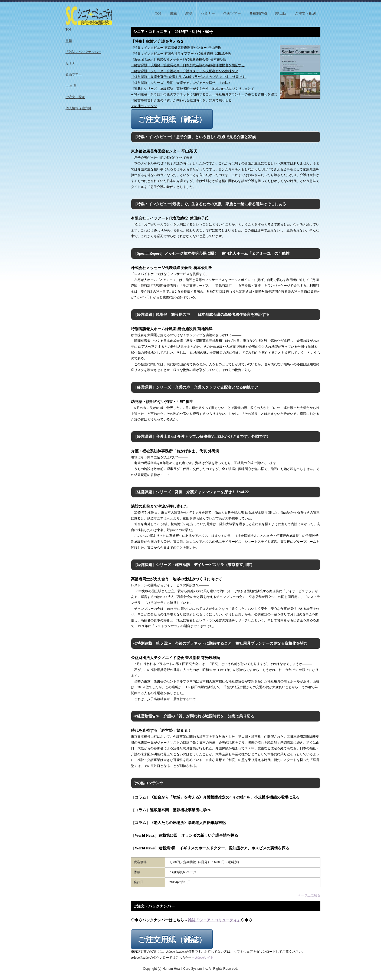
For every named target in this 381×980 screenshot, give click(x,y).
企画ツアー (232, 13)
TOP (158, 13)
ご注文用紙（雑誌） (172, 119)
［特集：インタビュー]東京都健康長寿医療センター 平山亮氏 (176, 48)
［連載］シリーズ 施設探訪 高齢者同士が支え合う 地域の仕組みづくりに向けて (193, 89)
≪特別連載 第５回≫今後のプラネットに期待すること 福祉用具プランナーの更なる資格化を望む (204, 94)
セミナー (208, 13)
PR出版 (281, 13)
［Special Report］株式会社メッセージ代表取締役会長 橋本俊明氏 (179, 59)
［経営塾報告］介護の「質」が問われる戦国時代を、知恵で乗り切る (181, 100)
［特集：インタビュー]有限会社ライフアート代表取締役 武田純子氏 (181, 54)
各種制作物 (258, 13)
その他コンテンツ (144, 106)
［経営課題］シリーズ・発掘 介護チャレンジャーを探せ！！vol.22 (180, 83)
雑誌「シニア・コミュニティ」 (214, 920)
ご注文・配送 (306, 13)
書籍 (173, 13)
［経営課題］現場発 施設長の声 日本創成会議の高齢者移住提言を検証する (188, 65)
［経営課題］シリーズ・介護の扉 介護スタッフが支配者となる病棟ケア (185, 71)
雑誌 (189, 13)
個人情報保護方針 (78, 108)
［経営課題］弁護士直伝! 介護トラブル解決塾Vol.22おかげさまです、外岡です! (189, 77)
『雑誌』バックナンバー (83, 52)
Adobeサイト (204, 958)
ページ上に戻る (309, 895)
